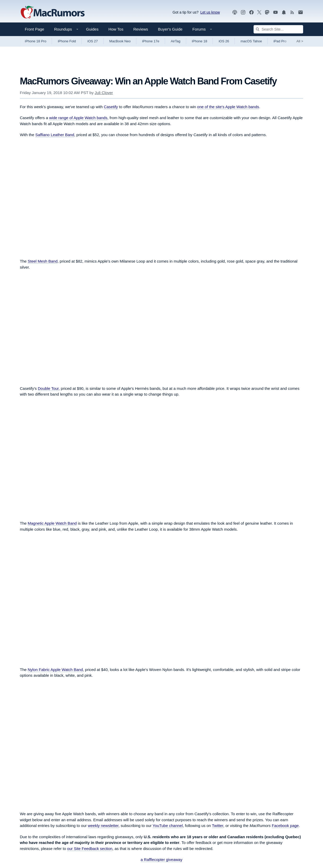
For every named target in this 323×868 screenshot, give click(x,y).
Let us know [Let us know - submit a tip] (210, 12)
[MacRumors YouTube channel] (275, 12)
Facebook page (285, 826)
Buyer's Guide (170, 29)
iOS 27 (93, 41)
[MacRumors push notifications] (284, 12)
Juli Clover (104, 93)
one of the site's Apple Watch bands (228, 107)
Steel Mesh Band (43, 261)
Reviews (141, 29)
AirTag (176, 41)
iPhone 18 (200, 41)
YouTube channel (168, 826)
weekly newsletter (103, 826)
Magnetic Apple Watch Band (52, 523)
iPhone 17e (151, 41)
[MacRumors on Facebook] (251, 12)
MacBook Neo (120, 41)
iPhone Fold (67, 41)
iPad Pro (280, 41)
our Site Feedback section (90, 849)
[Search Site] (278, 29)
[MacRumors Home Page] (52, 13)
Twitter (218, 826)
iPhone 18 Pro (36, 41)
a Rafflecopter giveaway (162, 860)
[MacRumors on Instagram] (243, 12)
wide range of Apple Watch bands (78, 118)
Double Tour (48, 388)
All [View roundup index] (300, 41)
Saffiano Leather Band (55, 135)
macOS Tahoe (251, 41)
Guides (92, 29)
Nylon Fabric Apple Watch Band (55, 670)
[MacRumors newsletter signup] (301, 12)
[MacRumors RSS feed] (292, 12)
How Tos (116, 29)
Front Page (34, 29)
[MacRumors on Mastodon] (267, 12)
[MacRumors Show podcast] (235, 12)
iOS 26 (224, 41)
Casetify (111, 107)
